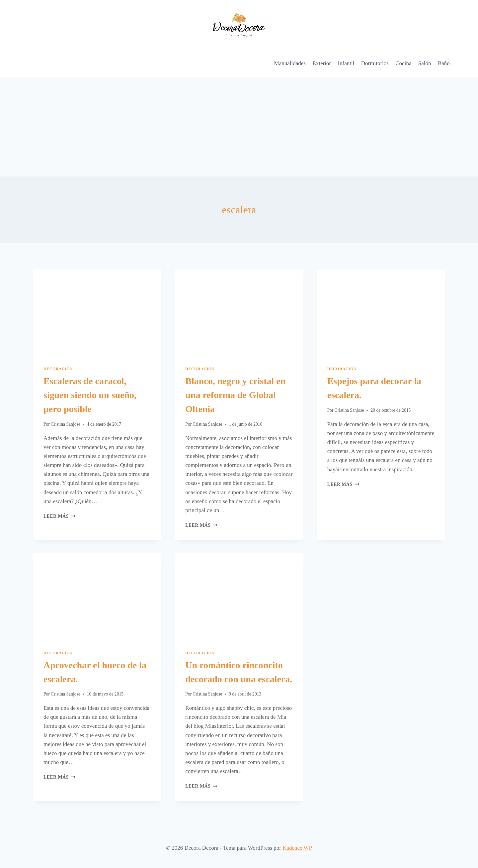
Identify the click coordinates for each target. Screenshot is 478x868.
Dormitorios (375, 63)
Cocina (403, 63)
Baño (444, 63)
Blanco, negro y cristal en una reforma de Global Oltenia (235, 395)
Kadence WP (297, 848)
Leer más (59, 516)
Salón (425, 63)
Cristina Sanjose (66, 424)
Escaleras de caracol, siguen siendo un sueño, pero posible (90, 395)
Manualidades (290, 63)
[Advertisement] (239, 127)
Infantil (346, 63)
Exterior (322, 63)
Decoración (58, 369)
